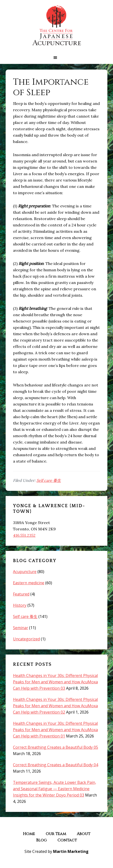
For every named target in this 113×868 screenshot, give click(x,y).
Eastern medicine (29, 583)
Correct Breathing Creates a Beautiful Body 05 (56, 747)
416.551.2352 (24, 535)
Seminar (21, 628)
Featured (21, 594)
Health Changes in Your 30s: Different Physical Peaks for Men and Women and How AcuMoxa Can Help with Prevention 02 (55, 706)
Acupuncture (25, 572)
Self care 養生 (49, 480)
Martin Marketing (71, 851)
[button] (56, 58)
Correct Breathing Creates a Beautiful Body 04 (56, 765)
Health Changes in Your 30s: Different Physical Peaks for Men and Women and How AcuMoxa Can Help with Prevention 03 (55, 682)
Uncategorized (26, 639)
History (20, 605)
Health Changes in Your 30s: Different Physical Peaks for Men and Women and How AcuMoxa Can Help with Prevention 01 (55, 730)
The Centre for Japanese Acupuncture (56, 26)
